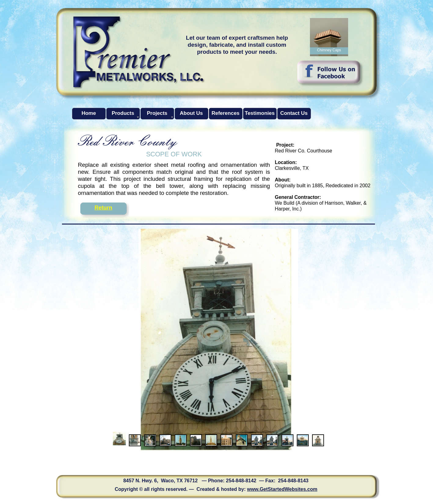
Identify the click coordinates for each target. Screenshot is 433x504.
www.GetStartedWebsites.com (282, 489)
